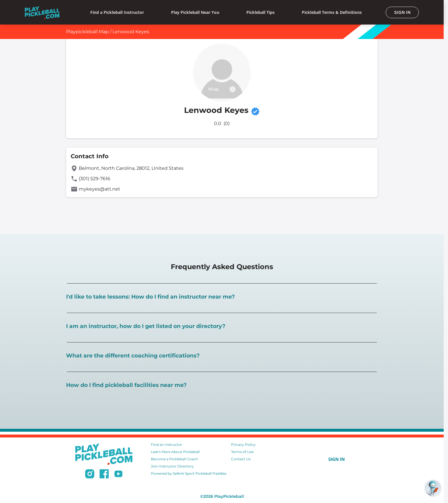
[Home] (42, 12)
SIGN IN (402, 12)
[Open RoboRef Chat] (433, 488)
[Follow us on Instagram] (90, 475)
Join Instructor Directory (172, 466)
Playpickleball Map (87, 32)
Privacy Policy (243, 445)
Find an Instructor (167, 445)
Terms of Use (242, 452)
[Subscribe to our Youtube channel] (118, 475)
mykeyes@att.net (100, 189)
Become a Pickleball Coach (174, 459)
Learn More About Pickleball (175, 452)
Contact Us (241, 459)
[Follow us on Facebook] (104, 475)
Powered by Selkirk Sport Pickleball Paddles (189, 473)
